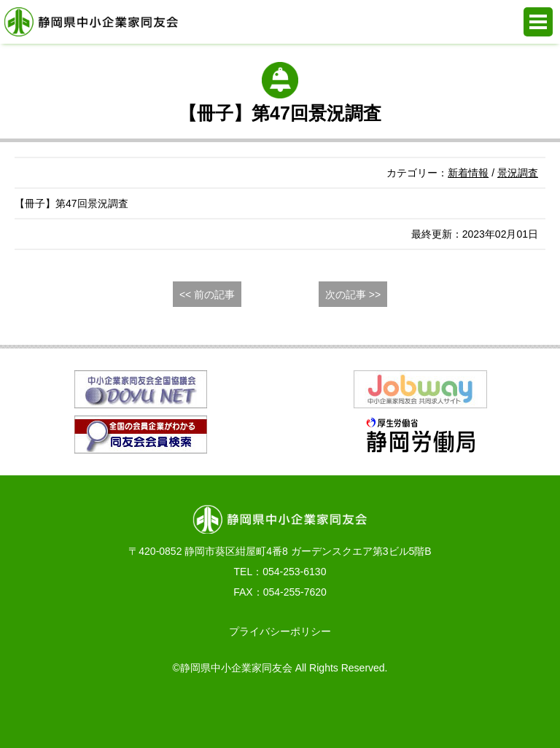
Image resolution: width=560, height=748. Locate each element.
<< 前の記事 (207, 295)
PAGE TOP (524, 712)
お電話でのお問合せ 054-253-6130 (36, 712)
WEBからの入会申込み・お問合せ (198, 712)
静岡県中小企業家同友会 (91, 22)
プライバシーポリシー (280, 631)
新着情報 (468, 173)
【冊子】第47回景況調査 (71, 203)
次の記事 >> (353, 295)
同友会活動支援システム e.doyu (362, 712)
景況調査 (518, 173)
